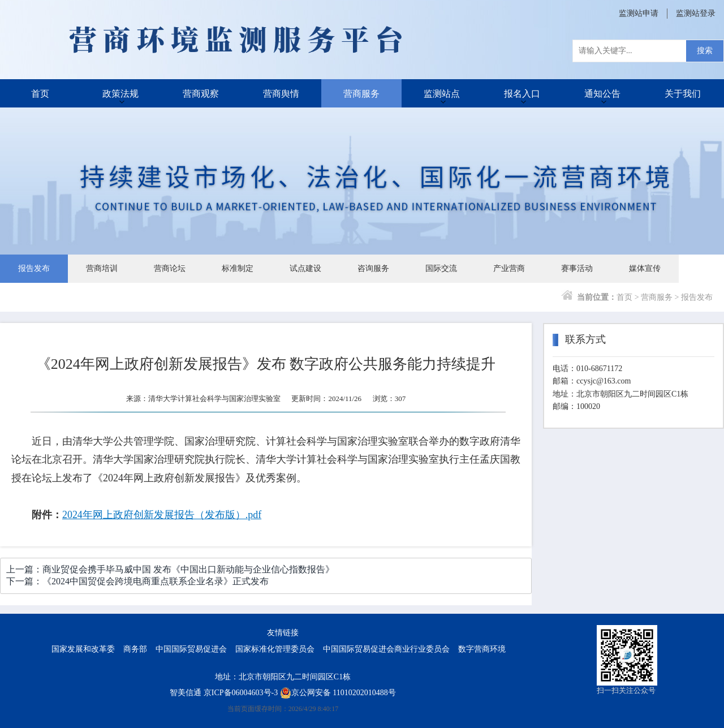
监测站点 (442, 93)
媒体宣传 (645, 268)
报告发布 (34, 268)
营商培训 (102, 268)
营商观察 (201, 93)
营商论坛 (170, 268)
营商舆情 (281, 93)
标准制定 (238, 268)
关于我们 (683, 93)
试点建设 (305, 268)
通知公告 (602, 93)
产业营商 (509, 268)
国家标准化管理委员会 (275, 649)
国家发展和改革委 (83, 649)
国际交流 (441, 268)
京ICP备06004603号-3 (241, 693)
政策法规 (120, 93)
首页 (40, 93)
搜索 (705, 51)
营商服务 (361, 93)
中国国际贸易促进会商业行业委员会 (386, 649)
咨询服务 (373, 268)
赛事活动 (577, 268)
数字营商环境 (482, 649)
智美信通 (186, 693)
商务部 (135, 649)
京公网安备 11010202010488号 (338, 693)
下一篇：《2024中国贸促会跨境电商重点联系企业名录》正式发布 (137, 581)
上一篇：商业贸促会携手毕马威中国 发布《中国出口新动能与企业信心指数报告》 (170, 569)
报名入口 (522, 93)
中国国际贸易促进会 (191, 649)
